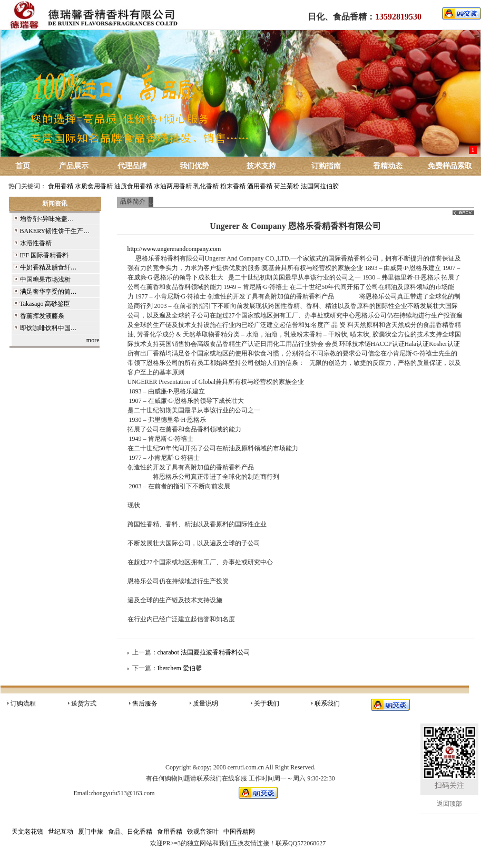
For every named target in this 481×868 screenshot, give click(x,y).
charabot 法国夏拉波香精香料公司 (204, 652)
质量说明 (205, 703)
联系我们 (327, 703)
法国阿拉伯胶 (320, 186)
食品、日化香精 (130, 832)
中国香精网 (239, 832)
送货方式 (84, 703)
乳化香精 (206, 186)
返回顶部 (449, 804)
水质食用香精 (94, 186)
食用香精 (61, 186)
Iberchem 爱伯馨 (180, 668)
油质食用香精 (133, 186)
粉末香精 (233, 186)
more (93, 340)
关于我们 (267, 703)
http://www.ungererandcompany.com (174, 249)
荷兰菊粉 (287, 186)
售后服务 (145, 703)
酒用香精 (260, 186)
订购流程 (23, 703)
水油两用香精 (173, 186)
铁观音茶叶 (203, 832)
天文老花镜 (27, 832)
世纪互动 (61, 832)
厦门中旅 (91, 832)
